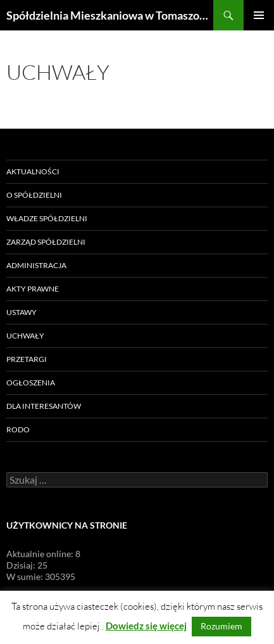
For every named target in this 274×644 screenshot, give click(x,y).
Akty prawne (33, 289)
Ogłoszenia (31, 383)
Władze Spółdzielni (47, 218)
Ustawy (22, 312)
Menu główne (259, 15)
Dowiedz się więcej (146, 626)
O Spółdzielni (34, 195)
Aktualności (33, 171)
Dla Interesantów (44, 406)
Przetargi (27, 359)
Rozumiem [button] (221, 626)
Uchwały (25, 336)
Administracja (36, 265)
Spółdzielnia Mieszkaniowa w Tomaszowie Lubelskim (110, 15)
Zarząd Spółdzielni (46, 242)
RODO (18, 429)
